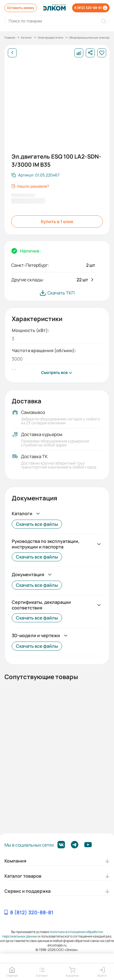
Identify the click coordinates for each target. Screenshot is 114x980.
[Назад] (12, 53)
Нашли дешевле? (30, 186)
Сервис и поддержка (28, 891)
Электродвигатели (51, 37)
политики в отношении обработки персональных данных (53, 934)
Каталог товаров (23, 876)
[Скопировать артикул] (35, 175)
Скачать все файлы (37, 524)
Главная (10, 37)
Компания (15, 861)
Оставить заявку (21, 8)
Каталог (27, 37)
